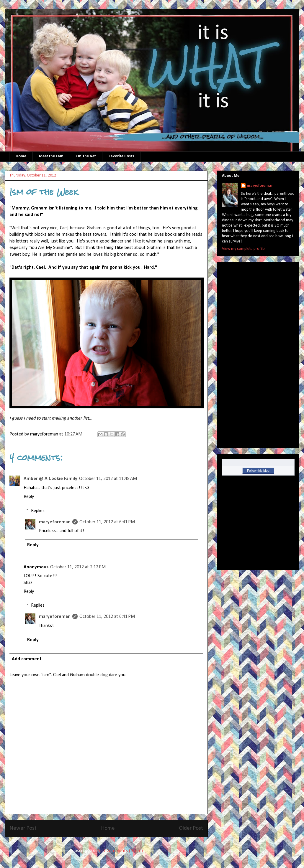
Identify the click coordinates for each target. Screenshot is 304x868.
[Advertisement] (246, 353)
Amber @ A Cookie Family (50, 479)
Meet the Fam (51, 156)
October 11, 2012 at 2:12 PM (78, 567)
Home (21, 156)
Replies (38, 511)
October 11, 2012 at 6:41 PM (107, 522)
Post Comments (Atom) (120, 851)
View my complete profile (243, 249)
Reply (29, 497)
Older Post (191, 828)
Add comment (27, 659)
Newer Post (23, 828)
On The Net (86, 156)
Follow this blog (258, 471)
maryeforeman (55, 522)
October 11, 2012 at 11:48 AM (108, 479)
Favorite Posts (121, 156)
